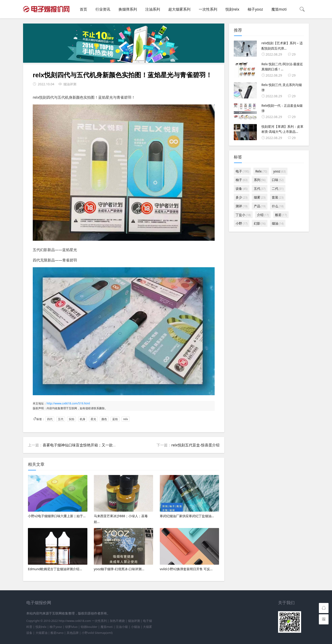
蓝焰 (115, 419)
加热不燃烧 (117, 621)
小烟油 (135, 627)
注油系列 (153, 9)
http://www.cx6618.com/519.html (68, 403)
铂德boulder (89, 627)
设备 (242, 188)
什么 (278, 206)
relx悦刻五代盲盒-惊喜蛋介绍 (195, 445)
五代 (61, 419)
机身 (83, 419)
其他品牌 (73, 633)
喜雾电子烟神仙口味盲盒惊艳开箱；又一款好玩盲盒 (85, 445)
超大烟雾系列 (179, 9)
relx (126, 419)
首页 (83, 9)
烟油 (278, 223)
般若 (281, 215)
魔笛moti (279, 9)
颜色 (104, 419)
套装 (278, 197)
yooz (279, 171)
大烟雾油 (41, 633)
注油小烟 (122, 627)
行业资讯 (103, 9)
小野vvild (88, 633)
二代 (278, 188)
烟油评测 (134, 621)
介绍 (263, 215)
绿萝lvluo (71, 627)
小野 (242, 223)
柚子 (242, 180)
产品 (260, 206)
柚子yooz (255, 9)
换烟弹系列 (128, 9)
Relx (261, 171)
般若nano (57, 633)
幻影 (260, 223)
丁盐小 (243, 215)
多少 (242, 197)
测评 (242, 206)
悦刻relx (232, 9)
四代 (50, 419)
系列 (260, 180)
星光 (93, 419)
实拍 (71, 419)
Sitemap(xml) (104, 633)
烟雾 (260, 197)
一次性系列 (208, 9)
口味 (278, 180)
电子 (242, 171)
